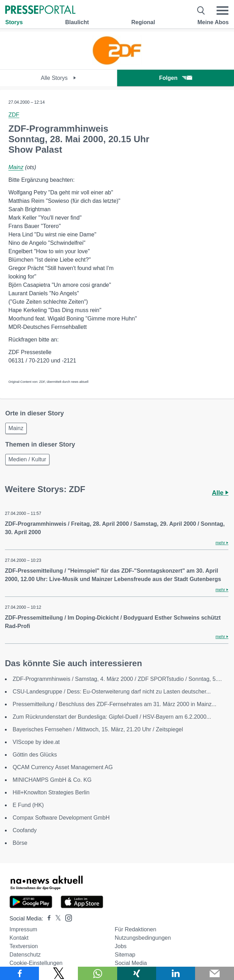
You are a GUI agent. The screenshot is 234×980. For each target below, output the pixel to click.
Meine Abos (213, 22)
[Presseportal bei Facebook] (47, 919)
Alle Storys (58, 78)
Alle (220, 493)
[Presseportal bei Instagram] (66, 917)
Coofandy (25, 830)
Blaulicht (77, 22)
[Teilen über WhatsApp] (97, 973)
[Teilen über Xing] (137, 973)
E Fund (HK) (28, 805)
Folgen (176, 78)
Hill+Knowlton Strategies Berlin (51, 792)
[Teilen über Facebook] (19, 973)
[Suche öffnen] (201, 11)
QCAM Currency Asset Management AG (63, 767)
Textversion (24, 946)
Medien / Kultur (27, 459)
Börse (20, 843)
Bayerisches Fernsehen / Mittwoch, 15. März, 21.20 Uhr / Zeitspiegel (98, 729)
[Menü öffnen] (222, 11)
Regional (143, 22)
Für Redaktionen (135, 929)
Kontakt (19, 938)
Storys (14, 22)
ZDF (14, 115)
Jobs (121, 946)
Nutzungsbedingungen (143, 938)
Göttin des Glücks (35, 755)
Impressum (23, 929)
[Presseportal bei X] (56, 919)
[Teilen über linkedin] (176, 973)
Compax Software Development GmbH (61, 818)
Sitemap (125, 955)
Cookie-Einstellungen (36, 963)
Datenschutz (25, 955)
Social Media (131, 963)
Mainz (16, 167)
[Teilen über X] (58, 973)
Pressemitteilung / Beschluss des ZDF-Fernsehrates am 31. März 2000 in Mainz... (115, 704)
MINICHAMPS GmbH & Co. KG (52, 780)
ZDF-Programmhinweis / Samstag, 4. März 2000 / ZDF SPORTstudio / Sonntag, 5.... (117, 679)
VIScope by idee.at (36, 742)
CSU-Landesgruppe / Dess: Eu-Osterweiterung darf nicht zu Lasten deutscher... (112, 692)
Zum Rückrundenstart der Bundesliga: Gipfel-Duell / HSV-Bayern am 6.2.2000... (112, 717)
